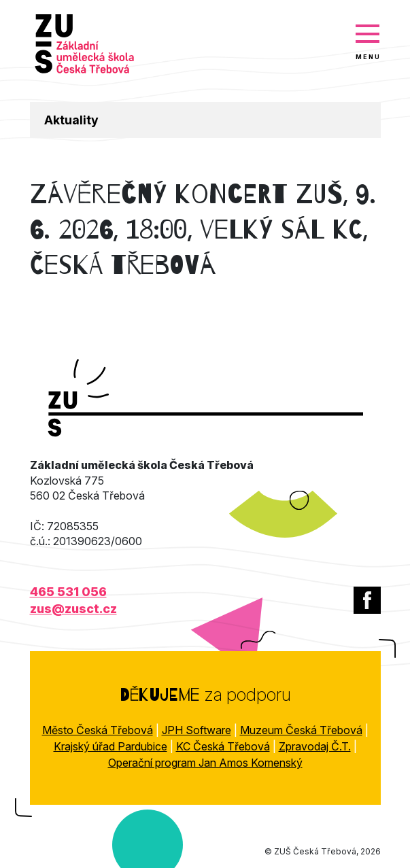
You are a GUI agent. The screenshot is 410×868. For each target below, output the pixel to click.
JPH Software (197, 730)
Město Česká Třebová (98, 730)
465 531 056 (68, 592)
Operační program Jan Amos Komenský (205, 763)
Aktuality (71, 120)
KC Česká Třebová (223, 746)
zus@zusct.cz (73, 609)
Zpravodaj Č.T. (315, 746)
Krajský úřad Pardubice (110, 746)
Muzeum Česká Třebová (301, 730)
